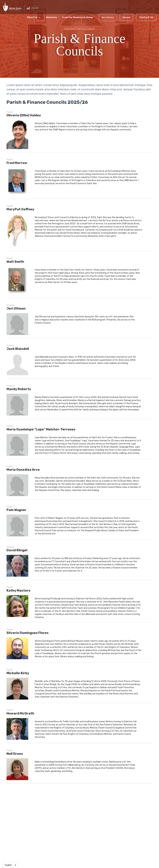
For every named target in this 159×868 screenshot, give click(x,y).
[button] (33, 8)
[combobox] (11, 865)
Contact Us (146, 17)
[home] (12, 6)
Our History (108, 17)
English (8, 865)
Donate (126, 17)
